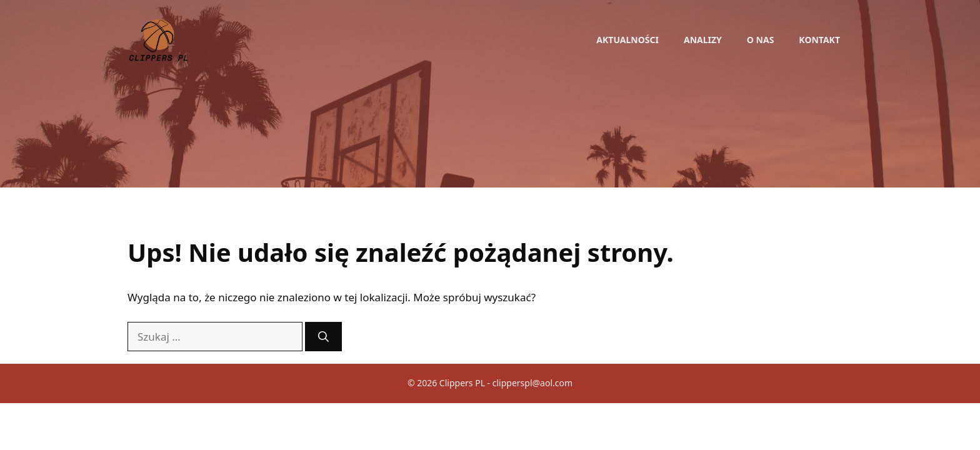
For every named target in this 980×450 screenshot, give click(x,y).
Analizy (703, 40)
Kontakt (819, 40)
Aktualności (627, 40)
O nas (761, 40)
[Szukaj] (323, 337)
